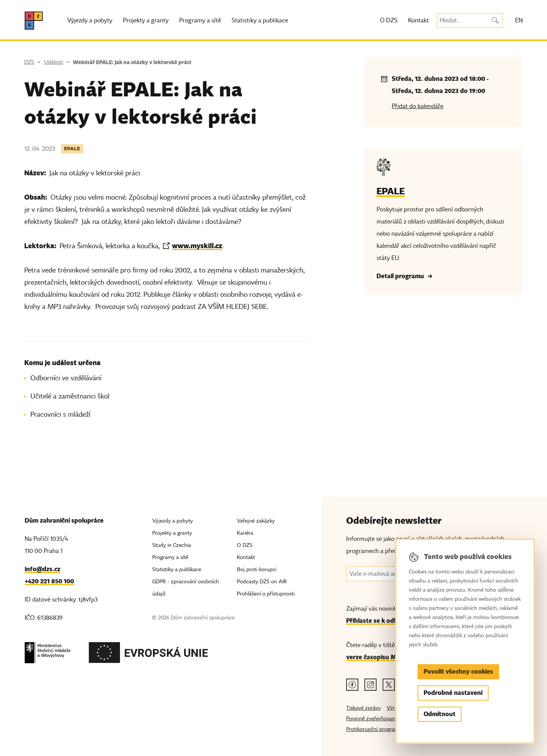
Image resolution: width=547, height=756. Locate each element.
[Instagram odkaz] (370, 685)
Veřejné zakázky (256, 521)
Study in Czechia (172, 545)
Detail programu (400, 276)
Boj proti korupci (257, 569)
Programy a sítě (200, 20)
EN (519, 20)
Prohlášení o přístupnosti (266, 594)
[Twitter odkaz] (389, 685)
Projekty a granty (146, 20)
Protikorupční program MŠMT (382, 729)
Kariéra (245, 533)
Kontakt (419, 20)
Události (54, 62)
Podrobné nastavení (453, 693)
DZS (29, 62)
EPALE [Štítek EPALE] (72, 149)
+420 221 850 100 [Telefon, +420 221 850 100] (49, 581)
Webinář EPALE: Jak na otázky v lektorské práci (132, 62)
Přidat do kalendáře (418, 106)
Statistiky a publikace (260, 20)
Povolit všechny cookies (458, 672)
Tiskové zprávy (363, 708)
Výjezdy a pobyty (90, 20)
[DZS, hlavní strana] (34, 20)
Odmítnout (440, 714)
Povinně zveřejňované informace (384, 719)
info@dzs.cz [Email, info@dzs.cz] (43, 569)
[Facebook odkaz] (352, 685)
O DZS (389, 20)
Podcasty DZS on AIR (262, 582)
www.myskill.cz (197, 246)
